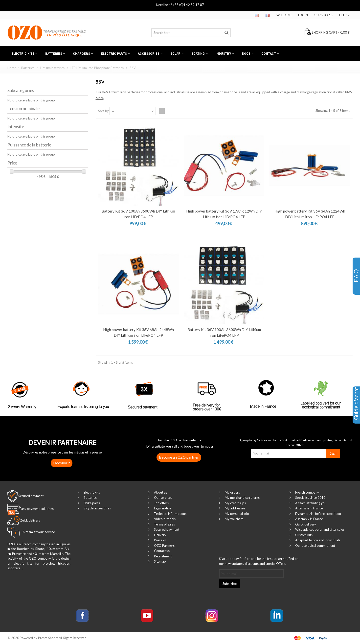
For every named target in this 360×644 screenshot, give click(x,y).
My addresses (235, 508)
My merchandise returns (242, 498)
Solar (175, 54)
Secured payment (31, 496)
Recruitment (162, 556)
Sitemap (160, 561)
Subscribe (230, 584)
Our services (163, 498)
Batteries (54, 54)
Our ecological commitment (315, 546)
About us (160, 492)
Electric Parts (114, 54)
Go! (333, 453)
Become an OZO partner (179, 457)
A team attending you (310, 503)
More (100, 98)
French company (307, 492)
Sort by (103, 111)
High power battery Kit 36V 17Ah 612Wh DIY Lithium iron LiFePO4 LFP (224, 214)
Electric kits (23, 54)
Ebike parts (91, 503)
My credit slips (235, 503)
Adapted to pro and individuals (317, 540)
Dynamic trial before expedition (318, 514)
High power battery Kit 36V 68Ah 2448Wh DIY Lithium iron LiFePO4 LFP (138, 332)
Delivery (160, 535)
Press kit (160, 540)
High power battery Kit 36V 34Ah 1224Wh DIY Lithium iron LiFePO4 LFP (310, 214)
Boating (198, 54)
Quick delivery (305, 524)
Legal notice (162, 508)
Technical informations (170, 514)
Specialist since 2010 (310, 498)
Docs (246, 54)
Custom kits (304, 535)
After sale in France (309, 508)
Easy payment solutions (37, 509)
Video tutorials (164, 519)
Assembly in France (309, 519)
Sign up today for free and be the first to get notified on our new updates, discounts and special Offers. (259, 561)
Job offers (161, 503)
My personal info (236, 514)
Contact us (161, 551)
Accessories (149, 54)
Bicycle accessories (97, 508)
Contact (269, 54)
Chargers (81, 54)
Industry (223, 54)
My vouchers (234, 519)
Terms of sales (164, 524)
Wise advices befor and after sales (319, 529)
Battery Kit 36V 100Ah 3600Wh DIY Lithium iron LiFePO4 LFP (138, 214)
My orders (232, 492)
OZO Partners (164, 546)
